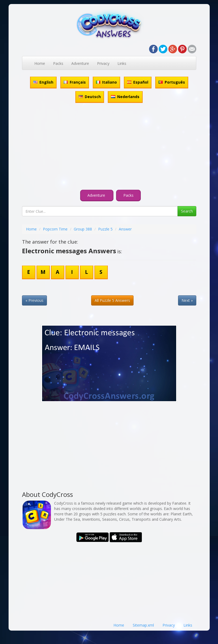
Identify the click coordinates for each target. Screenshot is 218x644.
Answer (125, 229)
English (43, 82)
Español (138, 82)
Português (172, 82)
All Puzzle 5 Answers (112, 300)
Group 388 (83, 229)
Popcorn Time (55, 229)
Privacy (103, 63)
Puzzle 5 (105, 229)
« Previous (34, 300)
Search (187, 211)
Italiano (106, 82)
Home (40, 63)
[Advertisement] (109, 147)
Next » (187, 300)
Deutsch (90, 97)
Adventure (80, 63)
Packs (58, 63)
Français (75, 82)
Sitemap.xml (143, 625)
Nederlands (125, 97)
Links (122, 63)
